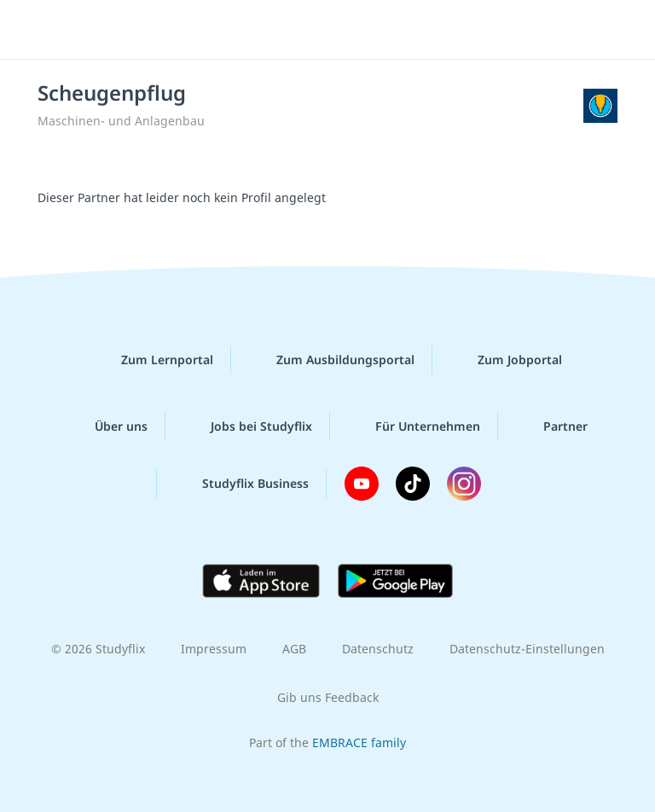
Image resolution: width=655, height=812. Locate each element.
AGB (294, 649)
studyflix (342, 30)
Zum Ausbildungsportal (332, 360)
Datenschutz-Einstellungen (527, 649)
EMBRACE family (359, 742)
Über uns (107, 426)
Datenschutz (378, 649)
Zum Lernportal (154, 360)
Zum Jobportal (506, 360)
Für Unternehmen (414, 426)
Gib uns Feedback (328, 697)
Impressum (214, 649)
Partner (552, 426)
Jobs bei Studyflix (248, 426)
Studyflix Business (242, 484)
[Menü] (38, 30)
